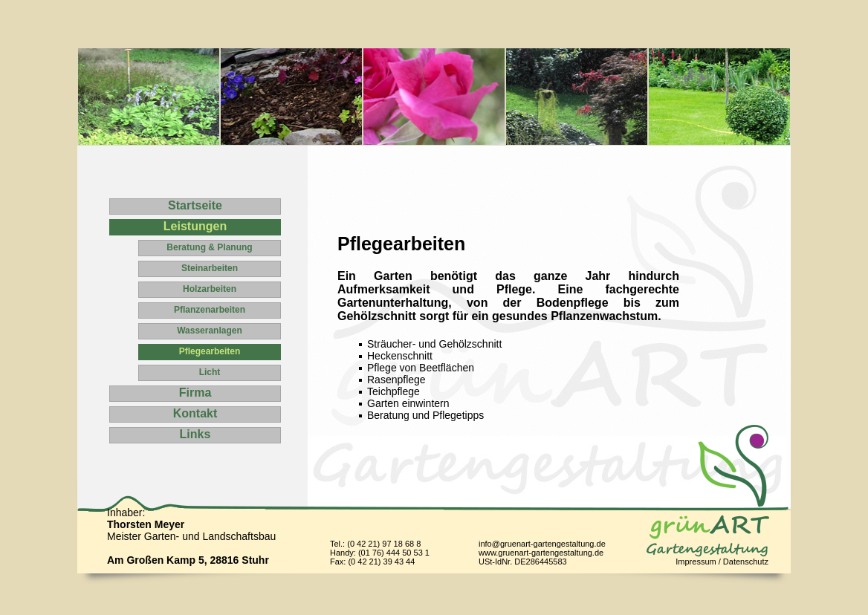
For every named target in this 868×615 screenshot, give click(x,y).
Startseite (195, 205)
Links (195, 434)
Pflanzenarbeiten (210, 310)
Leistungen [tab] (195, 226)
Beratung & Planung (209, 247)
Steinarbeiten (210, 268)
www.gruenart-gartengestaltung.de (541, 553)
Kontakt (195, 413)
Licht (210, 372)
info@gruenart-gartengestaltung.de (542, 544)
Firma (195, 393)
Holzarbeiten (210, 289)
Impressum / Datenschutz (722, 562)
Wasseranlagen (210, 331)
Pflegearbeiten (210, 351)
